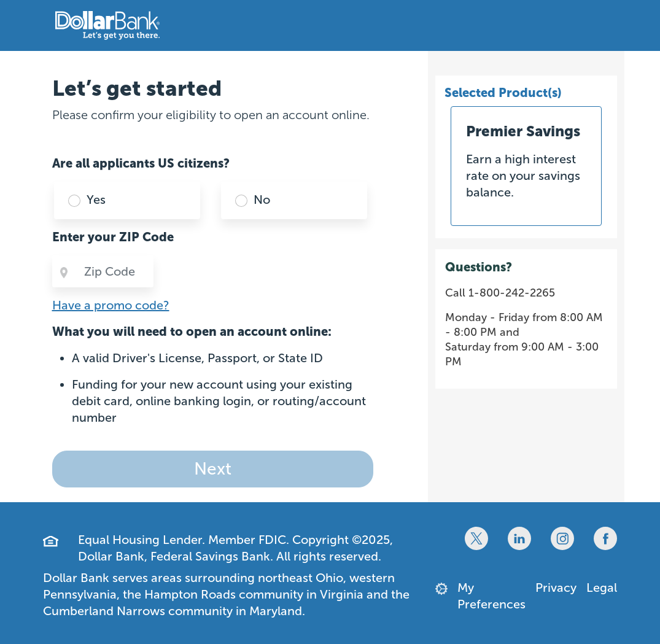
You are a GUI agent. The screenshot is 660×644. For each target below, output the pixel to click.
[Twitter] (476, 538)
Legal (602, 588)
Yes (96, 200)
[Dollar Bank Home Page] (107, 25)
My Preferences (491, 596)
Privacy (556, 588)
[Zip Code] (114, 271)
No (262, 200)
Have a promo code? (111, 305)
